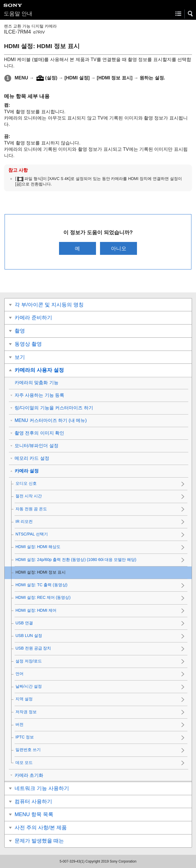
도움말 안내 (18, 14)
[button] (191, 14)
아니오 (119, 248)
